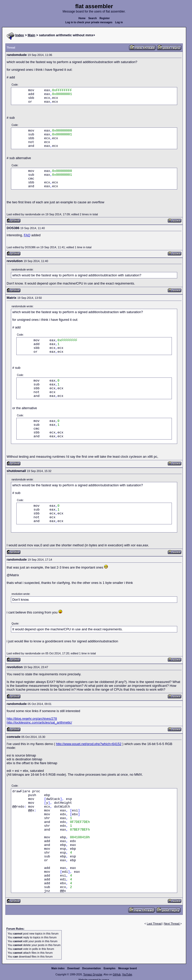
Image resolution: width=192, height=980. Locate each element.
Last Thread (154, 924)
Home (82, 18)
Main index (58, 968)
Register (105, 18)
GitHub (117, 975)
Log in (119, 22)
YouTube (127, 975)
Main (32, 35)
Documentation (92, 968)
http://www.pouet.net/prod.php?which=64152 (89, 744)
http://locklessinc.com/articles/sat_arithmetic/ (39, 722)
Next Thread (172, 924)
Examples (110, 968)
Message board (128, 968)
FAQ (27, 235)
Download (73, 968)
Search (92, 18)
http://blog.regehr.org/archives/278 (32, 719)
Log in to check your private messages (89, 22)
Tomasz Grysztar (93, 975)
